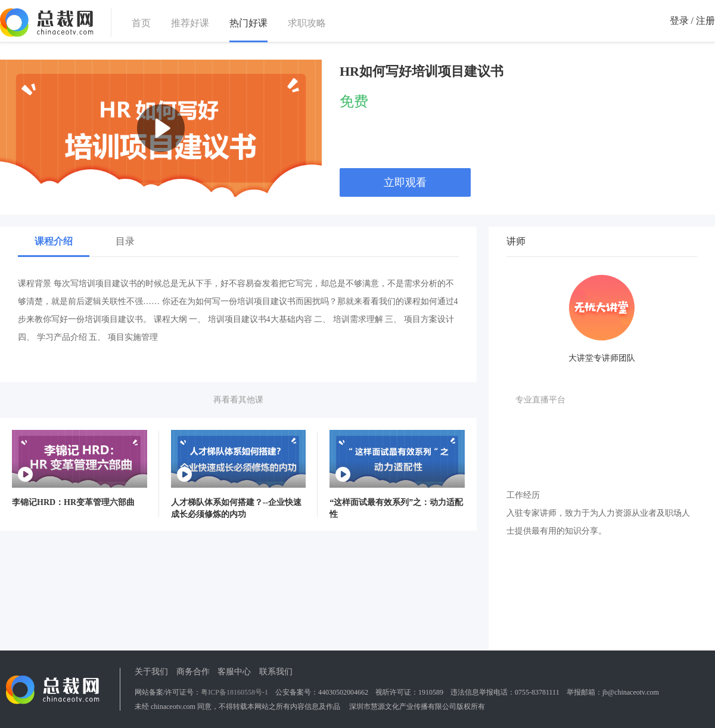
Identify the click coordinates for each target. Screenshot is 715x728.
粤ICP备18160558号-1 (234, 692)
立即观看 (405, 182)
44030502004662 (343, 692)
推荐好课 (190, 23)
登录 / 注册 (692, 21)
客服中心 (234, 672)
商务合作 (193, 672)
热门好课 (248, 24)
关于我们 (151, 672)
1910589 (431, 692)
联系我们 (276, 672)
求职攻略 (307, 23)
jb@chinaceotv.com (631, 692)
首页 (141, 23)
